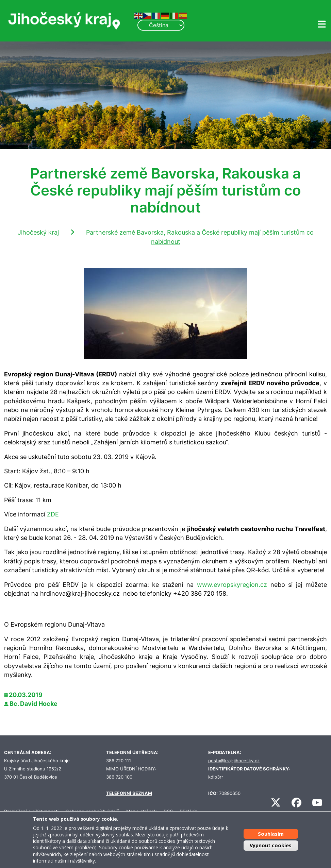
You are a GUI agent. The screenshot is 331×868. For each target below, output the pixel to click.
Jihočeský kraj (38, 232)
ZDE (53, 514)
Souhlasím (271, 834)
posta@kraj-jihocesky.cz (234, 761)
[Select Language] (161, 25)
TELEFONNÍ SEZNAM (129, 793)
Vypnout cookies (271, 845)
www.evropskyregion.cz (232, 585)
